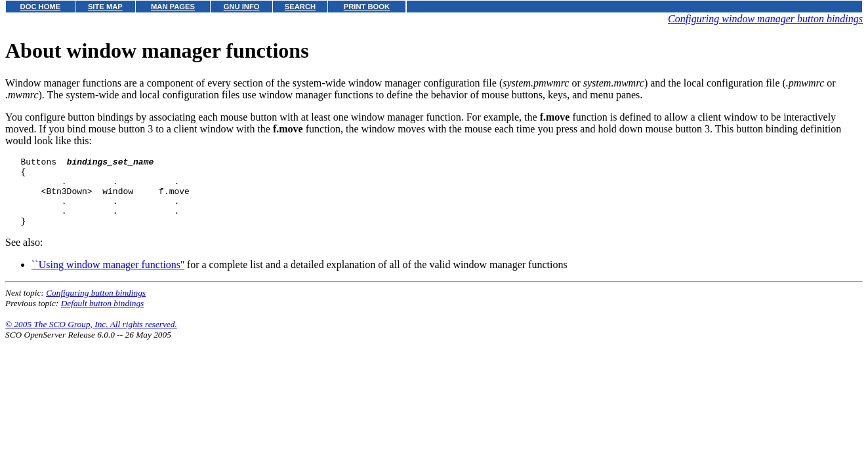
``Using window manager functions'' (108, 278)
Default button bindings (103, 317)
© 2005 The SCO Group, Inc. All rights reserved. (91, 338)
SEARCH (300, 7)
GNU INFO (242, 7)
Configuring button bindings (96, 306)
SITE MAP (105, 7)
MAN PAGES (173, 7)
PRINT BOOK (367, 7)
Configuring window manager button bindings (765, 19)
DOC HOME (41, 7)
